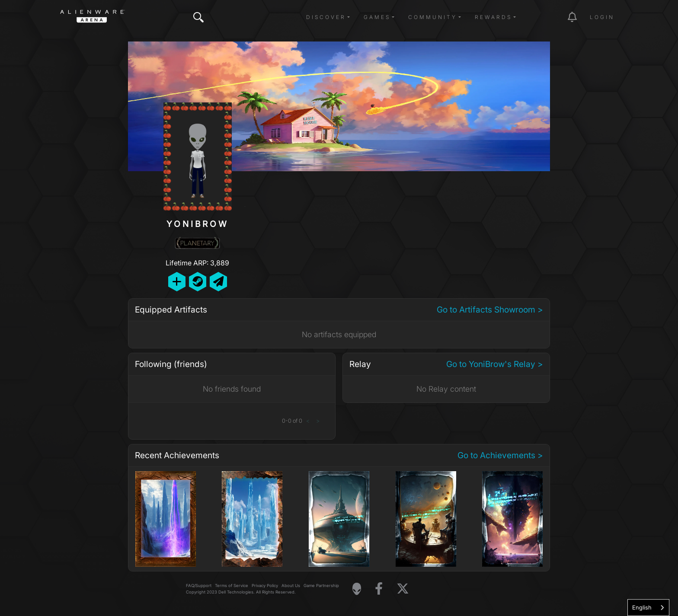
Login (602, 17)
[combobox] (648, 608)
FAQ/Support (199, 586)
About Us (291, 586)
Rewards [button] (493, 17)
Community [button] (433, 17)
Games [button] (377, 17)
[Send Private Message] (218, 282)
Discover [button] (326, 17)
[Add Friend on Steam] (198, 282)
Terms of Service (232, 586)
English (642, 607)
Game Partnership (321, 586)
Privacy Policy (265, 586)
